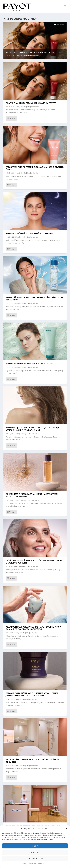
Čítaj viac (11, 118)
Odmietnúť (35, 852)
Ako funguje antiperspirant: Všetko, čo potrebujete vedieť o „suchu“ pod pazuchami (34, 429)
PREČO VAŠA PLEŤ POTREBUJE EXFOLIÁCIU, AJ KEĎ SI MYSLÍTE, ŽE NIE (35, 168)
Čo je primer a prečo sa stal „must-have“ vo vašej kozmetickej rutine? (32, 495)
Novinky (23, 55)
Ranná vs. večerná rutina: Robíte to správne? (30, 233)
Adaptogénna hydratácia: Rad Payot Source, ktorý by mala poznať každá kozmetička (34, 628)
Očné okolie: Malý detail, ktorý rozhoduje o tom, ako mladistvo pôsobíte (35, 562)
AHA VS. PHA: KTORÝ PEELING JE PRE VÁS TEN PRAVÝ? (31, 103)
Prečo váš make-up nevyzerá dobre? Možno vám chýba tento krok (34, 299)
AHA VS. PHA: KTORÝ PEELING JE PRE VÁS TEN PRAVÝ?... (31, 53)
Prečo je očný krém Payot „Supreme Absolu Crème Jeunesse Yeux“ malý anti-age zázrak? (32, 694)
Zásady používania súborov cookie (34, 864)
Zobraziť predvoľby (35, 859)
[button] (67, 829)
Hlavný (18, 55)
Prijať (35, 846)
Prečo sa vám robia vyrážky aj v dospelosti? (29, 364)
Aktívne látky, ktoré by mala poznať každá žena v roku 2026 (33, 761)
